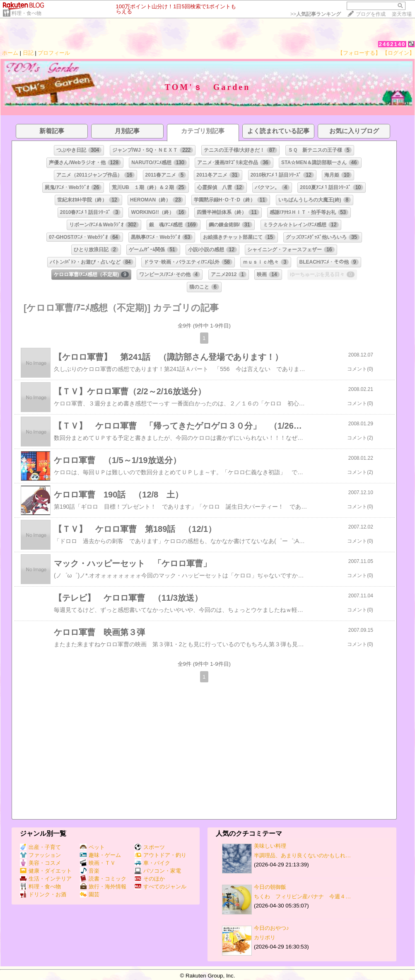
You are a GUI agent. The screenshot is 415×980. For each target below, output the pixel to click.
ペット (92, 847)
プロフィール (54, 53)
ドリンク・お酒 (43, 894)
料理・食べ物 (27, 13)
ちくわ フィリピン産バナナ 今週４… (302, 896)
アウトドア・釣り (160, 855)
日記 (28, 53)
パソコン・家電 (158, 871)
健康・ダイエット (46, 871)
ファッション (40, 855)
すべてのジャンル (160, 887)
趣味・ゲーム (100, 855)
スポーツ (150, 847)
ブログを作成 (371, 14)
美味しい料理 (270, 846)
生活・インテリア (46, 879)
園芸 (90, 894)
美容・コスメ (40, 863)
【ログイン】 (398, 53)
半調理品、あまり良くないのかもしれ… (302, 855)
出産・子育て (40, 847)
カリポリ (265, 938)
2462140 (392, 44)
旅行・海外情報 (103, 887)
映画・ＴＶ (98, 863)
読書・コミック (103, 879)
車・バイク (152, 863)
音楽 (90, 871)
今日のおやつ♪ (271, 928)
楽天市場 (402, 14)
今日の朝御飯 (270, 887)
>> (316, 14)
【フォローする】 (359, 53)
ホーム (10, 53)
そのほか (150, 879)
